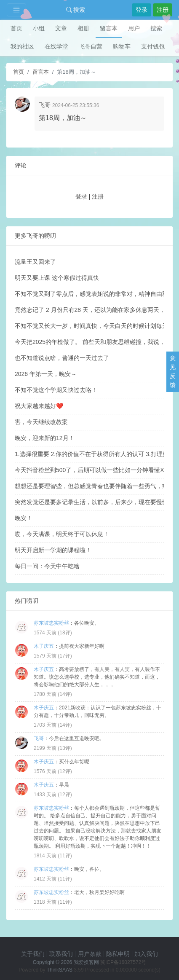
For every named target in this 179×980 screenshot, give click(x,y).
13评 (65, 748)
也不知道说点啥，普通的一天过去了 (62, 358)
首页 (16, 28)
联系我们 (61, 954)
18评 (65, 633)
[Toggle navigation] (16, 10)
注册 (163, 10)
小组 (39, 28)
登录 (142, 10)
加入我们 (146, 954)
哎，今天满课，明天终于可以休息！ (62, 534)
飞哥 (45, 105)
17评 (65, 656)
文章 (61, 28)
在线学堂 (56, 46)
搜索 (76, 10)
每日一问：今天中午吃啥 (47, 566)
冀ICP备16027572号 (123, 962)
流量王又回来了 (35, 262)
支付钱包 (153, 46)
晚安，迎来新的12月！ (45, 438)
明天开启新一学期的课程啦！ (53, 550)
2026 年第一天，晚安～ (46, 374)
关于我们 (33, 954)
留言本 (109, 28)
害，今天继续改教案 (41, 422)
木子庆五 (44, 646)
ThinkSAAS (60, 970)
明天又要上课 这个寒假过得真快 (57, 278)
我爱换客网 (86, 962)
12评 (65, 771)
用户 (134, 28)
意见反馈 (173, 372)
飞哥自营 (91, 46)
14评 (65, 694)
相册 (83, 28)
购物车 (122, 46)
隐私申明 (118, 954)
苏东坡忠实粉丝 (51, 623)
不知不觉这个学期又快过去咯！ (56, 390)
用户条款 (90, 954)
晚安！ (24, 518)
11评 (65, 856)
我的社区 (22, 46)
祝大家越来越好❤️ (39, 406)
